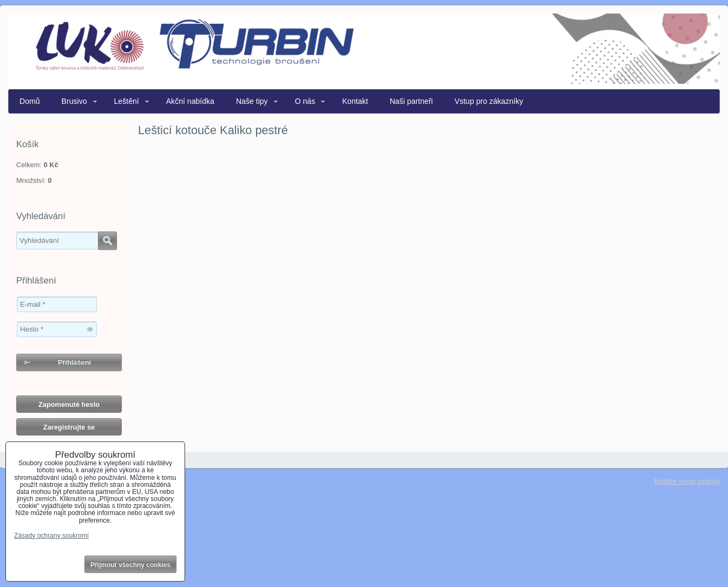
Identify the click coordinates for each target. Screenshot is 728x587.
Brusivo (74, 101)
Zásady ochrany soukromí (51, 536)
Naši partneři (411, 101)
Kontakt (355, 101)
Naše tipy (252, 101)
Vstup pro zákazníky (489, 101)
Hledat (107, 241)
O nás (305, 101)
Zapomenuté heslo (69, 404)
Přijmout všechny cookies (130, 565)
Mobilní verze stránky (687, 481)
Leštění (127, 101)
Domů (30, 101)
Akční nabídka (190, 101)
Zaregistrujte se (69, 427)
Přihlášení (74, 362)
